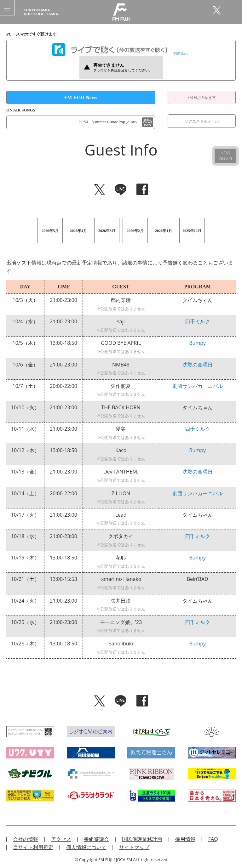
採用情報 (185, 839)
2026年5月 (50, 231)
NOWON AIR (225, 156)
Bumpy (197, 343)
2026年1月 (164, 231)
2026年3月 (107, 231)
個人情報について (86, 847)
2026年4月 (78, 231)
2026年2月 (135, 231)
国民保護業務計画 (142, 839)
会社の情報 (26, 839)
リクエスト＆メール (202, 121)
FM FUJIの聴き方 (202, 97)
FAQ (213, 839)
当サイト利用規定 (33, 847)
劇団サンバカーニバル (198, 386)
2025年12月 (192, 231)
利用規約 (180, 54)
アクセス (61, 839)
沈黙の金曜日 (198, 365)
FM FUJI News (81, 97)
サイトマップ (134, 847)
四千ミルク (198, 321)
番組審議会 (96, 839)
